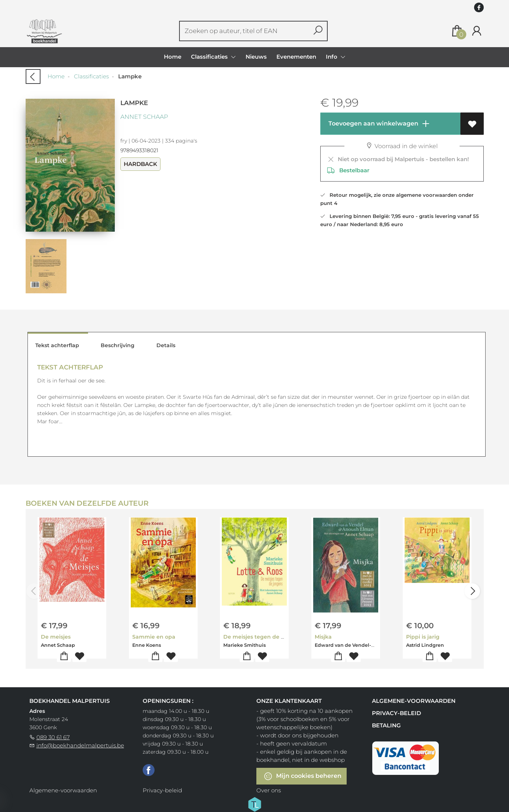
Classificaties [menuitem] (210, 57)
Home (173, 57)
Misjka (323, 637)
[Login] (477, 31)
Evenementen (296, 57)
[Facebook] (149, 770)
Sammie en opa (154, 637)
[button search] (318, 31)
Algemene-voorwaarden (414, 701)
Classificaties (91, 76)
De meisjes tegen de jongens (263, 637)
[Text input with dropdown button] (245, 31)
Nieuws (256, 57)
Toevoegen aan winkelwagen (379, 124)
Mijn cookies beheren (302, 776)
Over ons (269, 790)
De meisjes (56, 637)
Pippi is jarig (423, 637)
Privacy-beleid (396, 713)
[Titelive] (255, 804)
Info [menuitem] (332, 57)
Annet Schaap (144, 117)
